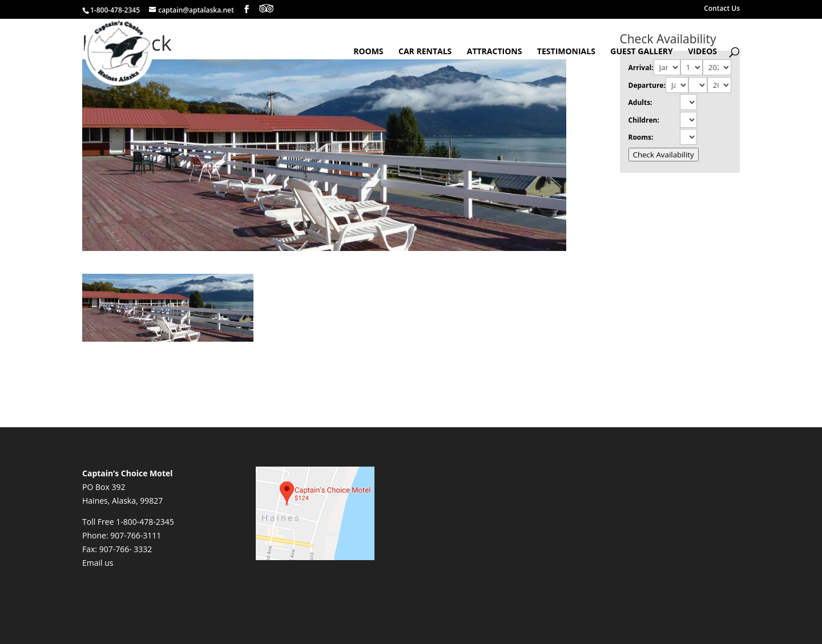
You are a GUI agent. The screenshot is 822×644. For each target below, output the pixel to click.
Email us (98, 563)
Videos (702, 52)
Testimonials (566, 52)
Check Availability (664, 155)
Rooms (368, 52)
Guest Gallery (641, 52)
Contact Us (722, 9)
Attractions (495, 52)
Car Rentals (425, 52)
